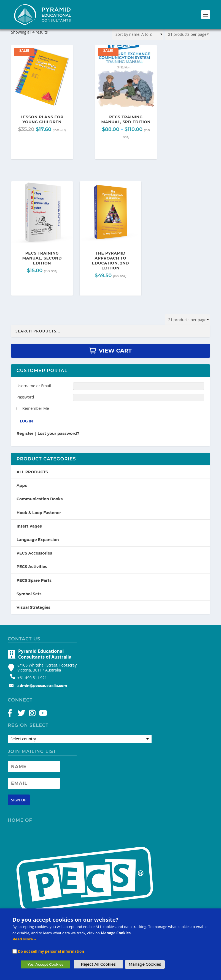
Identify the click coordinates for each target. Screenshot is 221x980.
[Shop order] (138, 34)
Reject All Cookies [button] (98, 964)
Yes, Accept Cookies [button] (45, 964)
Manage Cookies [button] (145, 964)
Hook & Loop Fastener (39, 513)
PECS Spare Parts (34, 580)
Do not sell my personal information (51, 951)
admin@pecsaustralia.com (42, 686)
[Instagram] (32, 714)
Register (25, 433)
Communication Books (40, 499)
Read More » (24, 939)
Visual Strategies (33, 607)
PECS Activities (32, 567)
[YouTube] (42, 714)
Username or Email (34, 386)
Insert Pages (29, 526)
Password (25, 397)
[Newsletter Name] (34, 766)
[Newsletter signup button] (19, 800)
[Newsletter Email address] (34, 783)
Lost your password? (58, 433)
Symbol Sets (29, 594)
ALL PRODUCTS (32, 472)
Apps (22, 485)
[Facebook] (12, 714)
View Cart (115, 351)
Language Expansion (38, 540)
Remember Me (36, 408)
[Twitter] (22, 714)
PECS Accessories (34, 553)
